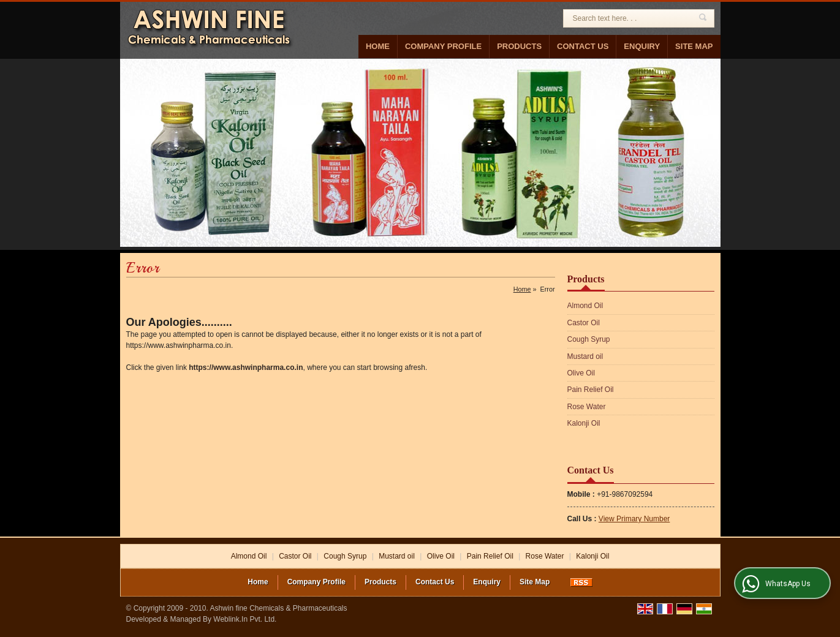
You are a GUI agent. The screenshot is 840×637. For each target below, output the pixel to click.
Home (378, 46)
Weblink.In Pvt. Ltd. (245, 619)
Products (519, 46)
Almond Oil (585, 306)
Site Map (694, 46)
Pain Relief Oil (591, 390)
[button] (634, 519)
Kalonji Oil (584, 423)
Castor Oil (584, 323)
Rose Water (587, 407)
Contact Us (583, 46)
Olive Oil (581, 373)
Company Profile (443, 46)
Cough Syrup (589, 339)
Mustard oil (585, 356)
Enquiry (642, 46)
